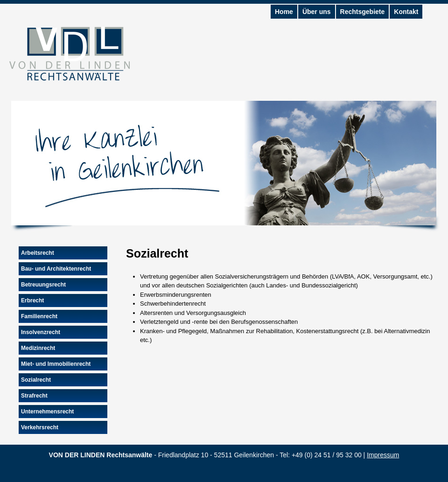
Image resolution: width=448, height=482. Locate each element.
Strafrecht (34, 396)
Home (284, 12)
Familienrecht (39, 316)
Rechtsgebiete (363, 12)
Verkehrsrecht (40, 427)
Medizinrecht (38, 348)
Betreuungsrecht (43, 285)
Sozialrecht (36, 380)
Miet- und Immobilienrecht (56, 364)
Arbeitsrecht (38, 253)
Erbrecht (32, 300)
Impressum (383, 455)
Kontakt (406, 12)
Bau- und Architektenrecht (56, 269)
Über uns (317, 12)
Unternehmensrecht (47, 412)
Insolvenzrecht (41, 332)
